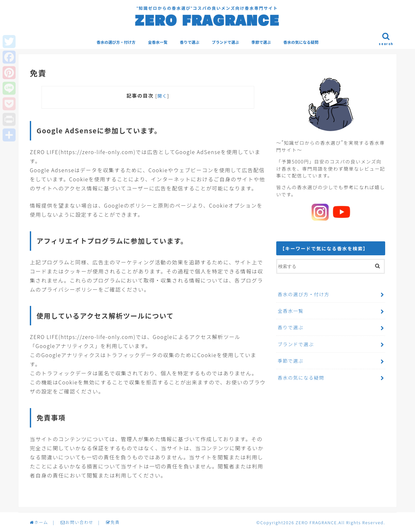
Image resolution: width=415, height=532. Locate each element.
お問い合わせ (77, 522)
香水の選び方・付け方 (116, 42)
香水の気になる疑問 (301, 42)
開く (162, 96)
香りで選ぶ (190, 42)
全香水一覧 (158, 42)
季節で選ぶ (261, 42)
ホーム (39, 522)
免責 (113, 522)
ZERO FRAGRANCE (316, 522)
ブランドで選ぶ (225, 42)
